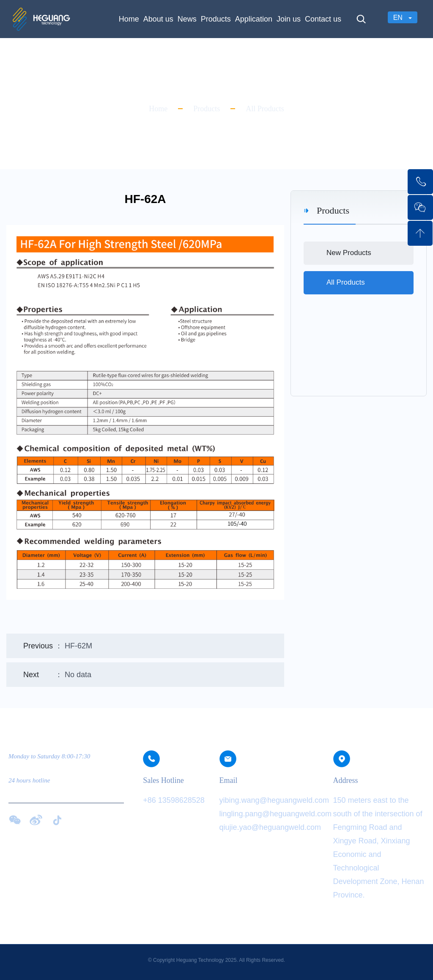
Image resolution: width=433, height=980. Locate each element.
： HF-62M (58, 646)
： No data (57, 675)
